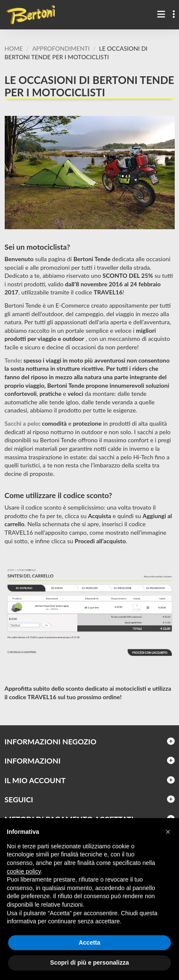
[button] (168, 832)
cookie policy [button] (24, 871)
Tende (13, 360)
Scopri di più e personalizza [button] (89, 963)
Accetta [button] (89, 943)
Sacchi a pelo (22, 423)
